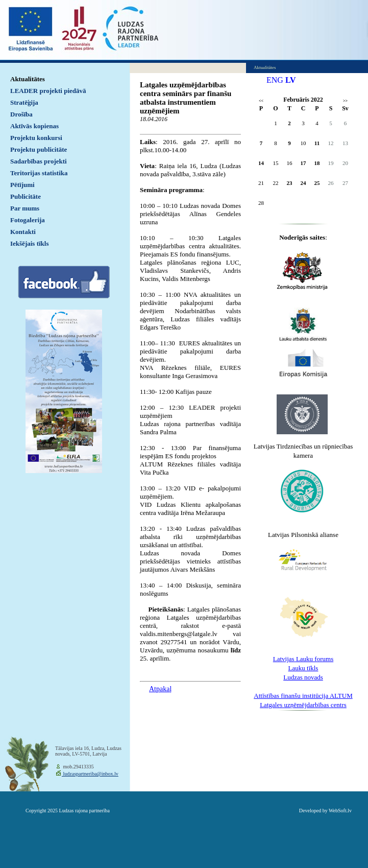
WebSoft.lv (340, 811)
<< (261, 101)
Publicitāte (26, 196)
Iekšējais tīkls (29, 243)
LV (291, 80)
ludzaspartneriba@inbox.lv (90, 774)
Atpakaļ (160, 689)
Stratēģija (24, 102)
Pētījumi (22, 185)
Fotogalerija (28, 220)
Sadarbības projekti (39, 161)
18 (317, 163)
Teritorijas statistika (39, 173)
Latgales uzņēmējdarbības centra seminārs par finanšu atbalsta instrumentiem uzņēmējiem (186, 98)
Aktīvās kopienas (34, 126)
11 (317, 143)
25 (317, 183)
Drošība (21, 114)
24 (303, 183)
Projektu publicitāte (39, 149)
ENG (275, 80)
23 (290, 183)
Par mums (25, 208)
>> (345, 101)
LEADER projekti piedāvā (48, 91)
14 (261, 163)
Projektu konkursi (36, 138)
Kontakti (23, 232)
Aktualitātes (28, 79)
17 (303, 163)
